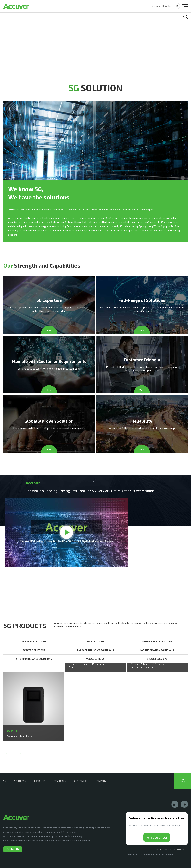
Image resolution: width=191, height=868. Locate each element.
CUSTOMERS (81, 781)
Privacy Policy (163, 850)
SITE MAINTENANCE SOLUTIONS (34, 659)
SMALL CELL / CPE (157, 659)
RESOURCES (60, 781)
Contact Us (13, 849)
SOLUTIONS (20, 781)
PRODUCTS (40, 781)
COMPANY (101, 781)
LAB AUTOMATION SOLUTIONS (157, 650)
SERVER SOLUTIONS (34, 650)
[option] (33, 706)
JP (177, 6)
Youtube (156, 6)
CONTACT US (181, 850)
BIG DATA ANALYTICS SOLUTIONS (95, 650)
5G (5, 781)
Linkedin (166, 6)
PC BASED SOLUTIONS (34, 641)
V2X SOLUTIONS (95, 659)
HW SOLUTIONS (95, 641)
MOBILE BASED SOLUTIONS (157, 641)
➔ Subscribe (157, 837)
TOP (183, 782)
